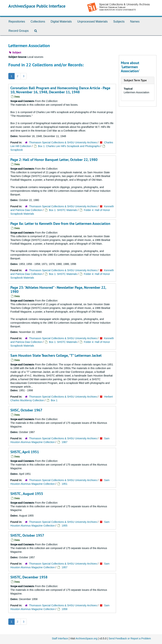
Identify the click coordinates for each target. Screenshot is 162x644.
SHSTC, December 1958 (29, 577)
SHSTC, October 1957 (27, 535)
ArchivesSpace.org (86, 638)
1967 (64, 442)
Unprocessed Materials (92, 22)
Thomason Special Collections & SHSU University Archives (63, 142)
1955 (64, 526)
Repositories (17, 22)
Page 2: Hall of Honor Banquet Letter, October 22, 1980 (54, 160)
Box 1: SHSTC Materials (63, 210)
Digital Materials (61, 22)
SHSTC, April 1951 (25, 452)
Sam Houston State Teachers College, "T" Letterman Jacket (56, 355)
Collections (38, 22)
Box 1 (54, 400)
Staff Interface (60, 638)
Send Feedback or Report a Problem (130, 638)
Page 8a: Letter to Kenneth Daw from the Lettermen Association (60, 224)
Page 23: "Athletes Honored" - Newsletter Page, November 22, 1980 (58, 289)
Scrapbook (17, 150)
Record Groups (19, 31)
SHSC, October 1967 (26, 410)
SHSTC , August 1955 (27, 494)
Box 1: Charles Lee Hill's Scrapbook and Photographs (69, 146)
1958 (64, 609)
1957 (64, 567)
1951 (64, 484)
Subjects (119, 22)
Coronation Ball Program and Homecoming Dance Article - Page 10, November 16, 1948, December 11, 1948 (60, 90)
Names (135, 22)
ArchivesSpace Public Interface (37, 6)
